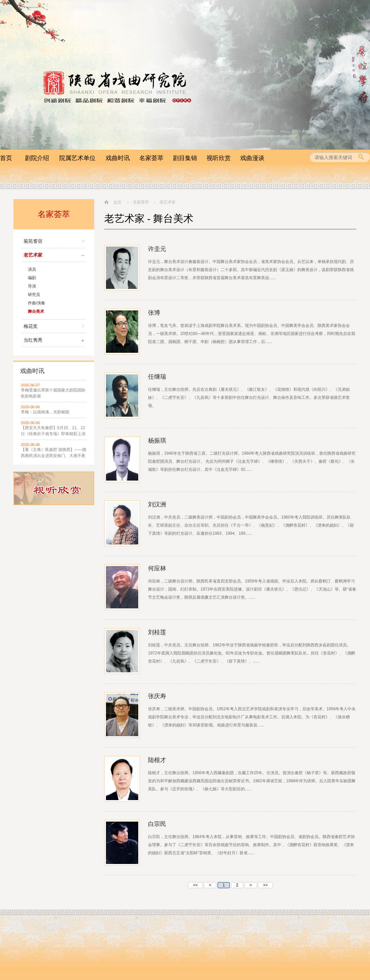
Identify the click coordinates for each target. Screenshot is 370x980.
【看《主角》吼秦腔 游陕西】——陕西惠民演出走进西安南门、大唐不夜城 (54, 453)
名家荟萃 (151, 158)
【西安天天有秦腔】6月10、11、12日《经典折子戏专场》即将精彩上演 (53, 431)
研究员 (34, 295)
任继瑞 (157, 377)
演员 (32, 269)
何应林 (157, 568)
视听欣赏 (219, 158)
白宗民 (157, 824)
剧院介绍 (37, 158)
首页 (6, 158)
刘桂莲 (157, 632)
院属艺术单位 (77, 158)
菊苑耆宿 (33, 241)
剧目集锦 (185, 158)
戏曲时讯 (118, 158)
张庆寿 (157, 696)
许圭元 (157, 249)
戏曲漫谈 (252, 158)
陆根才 (157, 760)
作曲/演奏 (36, 303)
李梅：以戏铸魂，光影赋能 (45, 412)
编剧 (32, 278)
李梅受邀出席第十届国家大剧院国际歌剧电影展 (53, 393)
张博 (154, 313)
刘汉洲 (157, 504)
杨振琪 (157, 441)
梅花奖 (31, 326)
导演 (32, 286)
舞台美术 (36, 311)
